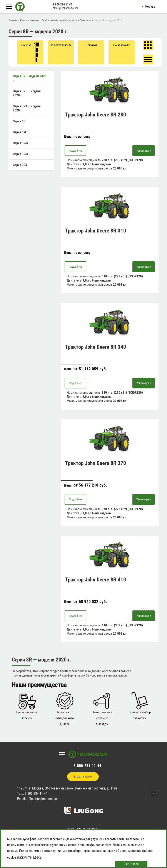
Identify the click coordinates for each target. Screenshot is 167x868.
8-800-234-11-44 (87, 766)
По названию (122, 45)
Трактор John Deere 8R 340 (96, 347)
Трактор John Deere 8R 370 (96, 463)
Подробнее (75, 151)
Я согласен (131, 864)
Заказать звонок (83, 777)
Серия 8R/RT (21, 143)
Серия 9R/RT (21, 154)
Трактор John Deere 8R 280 (96, 115)
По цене (30, 52)
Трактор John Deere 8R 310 (96, 231)
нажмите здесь (29, 857)
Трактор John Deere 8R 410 (96, 580)
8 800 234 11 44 (63, 4)
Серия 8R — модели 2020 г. (30, 78)
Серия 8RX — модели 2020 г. (27, 108)
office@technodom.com (65, 8)
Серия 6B (19, 121)
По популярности (61, 45)
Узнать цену (144, 151)
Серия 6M (19, 132)
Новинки (91, 45)
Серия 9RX (20, 165)
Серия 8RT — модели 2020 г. (27, 93)
